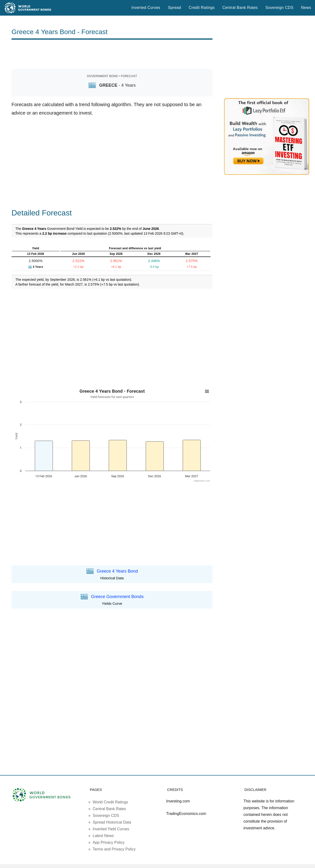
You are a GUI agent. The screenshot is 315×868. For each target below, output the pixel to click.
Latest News (103, 836)
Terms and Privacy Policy (114, 849)
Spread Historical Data (112, 822)
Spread (175, 8)
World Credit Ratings (110, 802)
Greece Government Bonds (117, 597)
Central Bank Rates (240, 8)
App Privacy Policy (109, 842)
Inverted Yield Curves (111, 829)
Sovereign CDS (280, 8)
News (306, 8)
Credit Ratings (202, 8)
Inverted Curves (146, 8)
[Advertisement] (112, 54)
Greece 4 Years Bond (117, 571)
